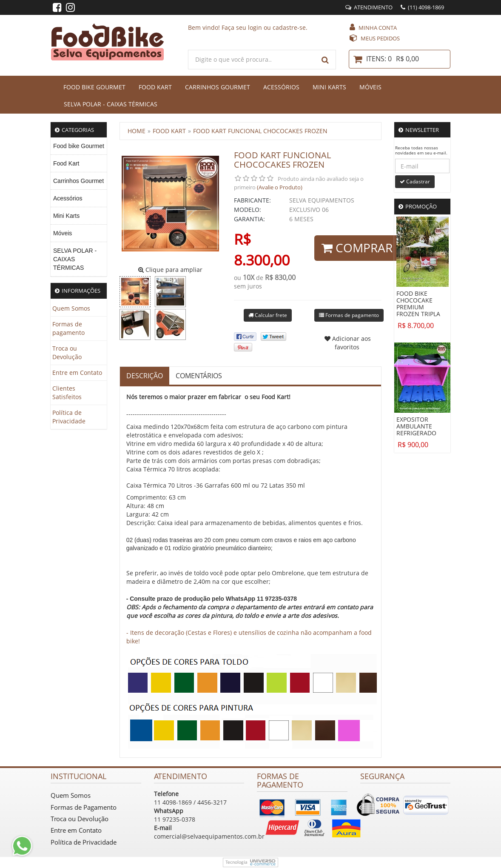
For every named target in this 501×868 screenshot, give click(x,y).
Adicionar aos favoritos (348, 343)
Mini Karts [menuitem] (66, 216)
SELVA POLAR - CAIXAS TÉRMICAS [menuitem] (75, 259)
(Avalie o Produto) (280, 187)
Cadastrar (415, 181)
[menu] (79, 207)
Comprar (357, 248)
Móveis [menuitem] (63, 233)
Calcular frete (268, 315)
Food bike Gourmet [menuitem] (79, 146)
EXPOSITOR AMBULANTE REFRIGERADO (416, 426)
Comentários (199, 376)
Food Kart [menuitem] (66, 163)
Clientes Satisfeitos (67, 393)
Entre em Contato (77, 373)
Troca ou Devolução (67, 353)
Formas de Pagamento (84, 807)
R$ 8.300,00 (262, 250)
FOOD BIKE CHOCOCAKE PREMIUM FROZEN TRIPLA (418, 304)
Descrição (145, 376)
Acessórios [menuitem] (68, 198)
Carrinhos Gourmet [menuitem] (78, 181)
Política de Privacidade (69, 417)
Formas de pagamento (68, 328)
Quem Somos (71, 308)
